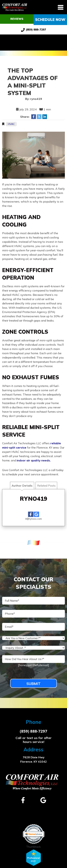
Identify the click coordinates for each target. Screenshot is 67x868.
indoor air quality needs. (34, 460)
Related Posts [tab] (46, 486)
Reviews (17, 19)
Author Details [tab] (22, 486)
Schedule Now (50, 20)
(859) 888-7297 (34, 30)
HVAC (11, 124)
